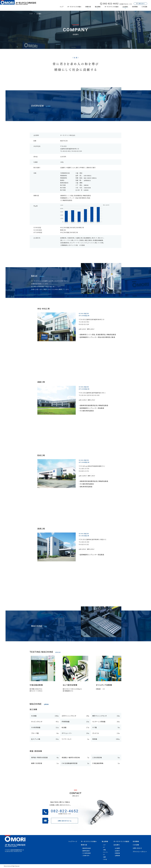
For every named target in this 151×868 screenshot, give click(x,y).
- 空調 (104, 857)
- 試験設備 (117, 853)
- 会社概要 (117, 848)
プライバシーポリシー (140, 852)
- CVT (104, 845)
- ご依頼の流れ (85, 855)
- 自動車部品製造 (86, 848)
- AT (104, 847)
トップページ (73, 841)
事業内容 (88, 7)
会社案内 (125, 7)
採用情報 (135, 7)
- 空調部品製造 (86, 851)
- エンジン (105, 852)
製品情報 (98, 7)
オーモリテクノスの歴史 (112, 7)
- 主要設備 (117, 855)
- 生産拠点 (117, 851)
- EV (104, 855)
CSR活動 (144, 7)
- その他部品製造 (86, 853)
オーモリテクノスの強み (74, 7)
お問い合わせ (137, 848)
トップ (62, 7)
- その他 (105, 859)
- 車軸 (104, 850)
